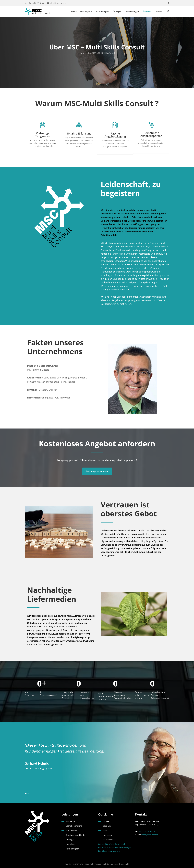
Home (74, 11)
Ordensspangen (132, 11)
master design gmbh (121, 864)
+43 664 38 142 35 (36, 3)
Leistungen (86, 11)
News (105, 830)
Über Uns (147, 11)
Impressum (108, 835)
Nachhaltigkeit (103, 11)
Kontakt (158, 11)
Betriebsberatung (74, 826)
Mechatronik (72, 821)
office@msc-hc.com (58, 3)
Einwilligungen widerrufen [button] (109, 851)
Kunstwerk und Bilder (76, 835)
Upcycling (70, 844)
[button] (26, 793)
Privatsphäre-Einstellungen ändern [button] (113, 844)
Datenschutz (108, 840)
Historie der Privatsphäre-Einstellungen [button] (115, 847)
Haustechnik (72, 830)
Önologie (117, 11)
